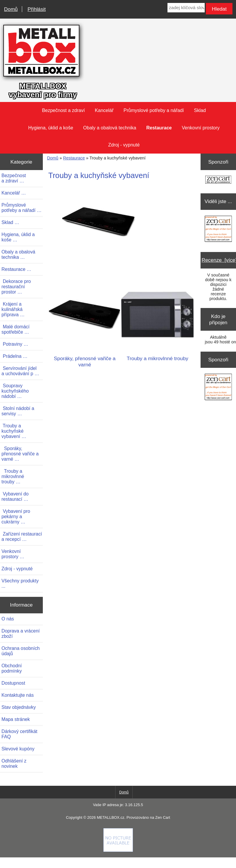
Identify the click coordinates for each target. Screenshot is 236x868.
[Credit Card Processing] (118, 850)
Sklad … (10, 222)
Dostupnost (13, 683)
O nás (8, 619)
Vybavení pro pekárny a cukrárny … (16, 517)
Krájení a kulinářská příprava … (13, 309)
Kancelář (104, 110)
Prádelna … (14, 356)
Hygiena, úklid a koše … (18, 237)
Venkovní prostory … (13, 554)
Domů (11, 9)
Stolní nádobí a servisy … (18, 411)
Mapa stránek (16, 719)
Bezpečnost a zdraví (63, 110)
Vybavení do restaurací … (15, 496)
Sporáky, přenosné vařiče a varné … (20, 454)
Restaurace (74, 158)
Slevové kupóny (18, 749)
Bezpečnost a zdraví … (14, 178)
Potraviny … (15, 344)
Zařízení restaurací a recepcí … (22, 537)
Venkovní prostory (201, 128)
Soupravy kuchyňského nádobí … (15, 391)
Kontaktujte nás (18, 695)
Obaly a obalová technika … (18, 255)
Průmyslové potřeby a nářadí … (22, 208)
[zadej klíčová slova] (186, 8)
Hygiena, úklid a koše (51, 128)
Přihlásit (36, 9)
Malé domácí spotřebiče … (16, 329)
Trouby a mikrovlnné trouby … (13, 476)
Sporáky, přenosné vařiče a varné (85, 358)
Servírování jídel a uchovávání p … (20, 371)
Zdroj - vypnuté (124, 145)
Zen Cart (162, 817)
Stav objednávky (19, 707)
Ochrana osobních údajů (21, 651)
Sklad (200, 110)
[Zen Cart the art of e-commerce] (218, 180)
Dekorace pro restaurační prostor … (16, 287)
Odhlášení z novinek (14, 764)
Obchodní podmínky (12, 668)
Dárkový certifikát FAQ (19, 734)
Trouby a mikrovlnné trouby (157, 355)
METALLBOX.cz (111, 817)
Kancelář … (14, 193)
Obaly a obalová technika (110, 128)
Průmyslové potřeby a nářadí (154, 110)
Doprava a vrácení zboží (21, 634)
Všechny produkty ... (20, 583)
